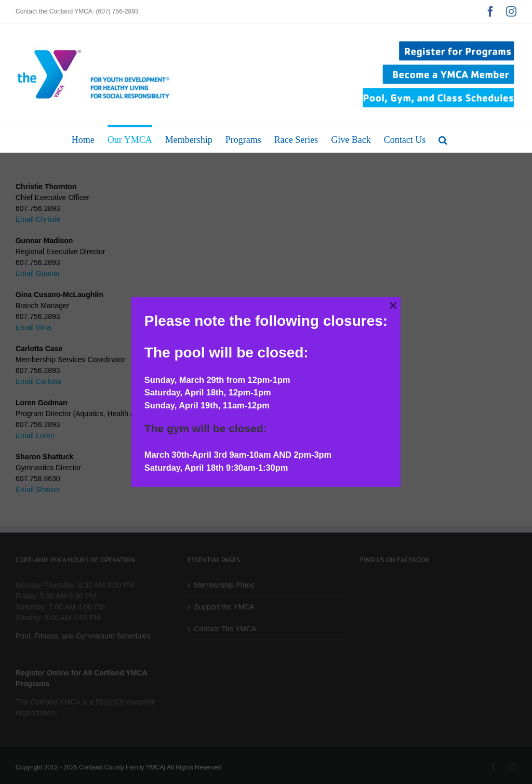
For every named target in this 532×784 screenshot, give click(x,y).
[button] (443, 139)
